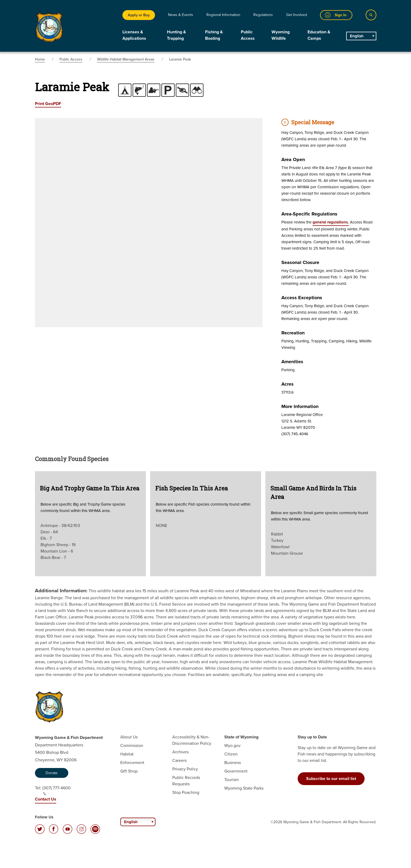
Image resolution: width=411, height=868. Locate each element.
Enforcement (132, 763)
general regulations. (331, 222)
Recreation (293, 333)
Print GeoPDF (48, 104)
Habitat (127, 754)
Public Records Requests (186, 781)
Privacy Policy (185, 769)
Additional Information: (61, 591)
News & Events (181, 15)
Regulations (263, 15)
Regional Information (223, 15)
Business (233, 763)
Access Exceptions (302, 298)
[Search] (371, 15)
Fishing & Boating (214, 35)
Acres (288, 384)
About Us (129, 737)
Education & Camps (319, 35)
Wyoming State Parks (244, 788)
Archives (180, 752)
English (357, 36)
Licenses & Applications (134, 35)
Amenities (292, 362)
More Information (300, 406)
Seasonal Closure (300, 262)
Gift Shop (129, 771)
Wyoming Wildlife (281, 35)
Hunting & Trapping (176, 35)
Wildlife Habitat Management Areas (126, 59)
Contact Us (46, 799)
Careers (179, 760)
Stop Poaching (186, 792)
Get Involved (297, 15)
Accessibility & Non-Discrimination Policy (192, 740)
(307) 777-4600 (57, 790)
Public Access (248, 35)
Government (236, 771)
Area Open (293, 159)
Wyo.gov (232, 745)
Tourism (232, 780)
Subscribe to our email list (331, 779)
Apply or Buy (139, 15)
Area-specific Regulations (309, 214)
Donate (52, 773)
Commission (132, 745)
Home (40, 59)
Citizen (231, 754)
